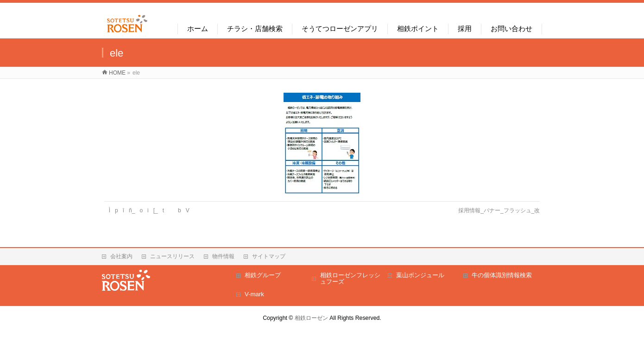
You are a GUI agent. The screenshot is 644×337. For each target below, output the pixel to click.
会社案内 (121, 256)
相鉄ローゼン (311, 318)
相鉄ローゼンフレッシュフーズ (350, 278)
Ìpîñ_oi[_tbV (152, 210)
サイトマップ (269, 256)
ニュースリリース (172, 256)
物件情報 (223, 256)
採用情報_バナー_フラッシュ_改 (499, 210)
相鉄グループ (263, 275)
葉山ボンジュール (420, 275)
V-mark (254, 294)
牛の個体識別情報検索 (502, 275)
